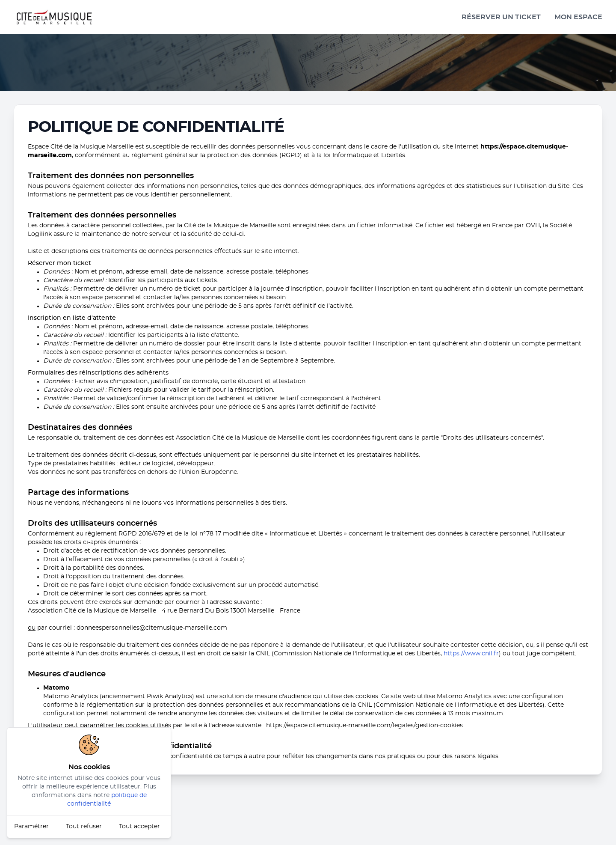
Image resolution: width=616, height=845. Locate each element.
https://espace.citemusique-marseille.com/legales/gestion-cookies (364, 726)
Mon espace (578, 17)
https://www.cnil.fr (471, 654)
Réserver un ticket (501, 17)
